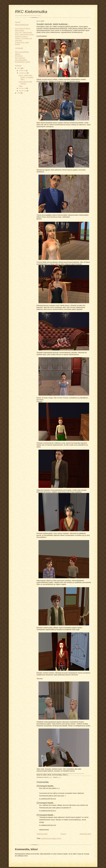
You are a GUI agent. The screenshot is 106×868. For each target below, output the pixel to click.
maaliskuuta (23, 73)
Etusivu (64, 834)
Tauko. (21, 86)
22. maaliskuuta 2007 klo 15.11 (48, 811)
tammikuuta (23, 91)
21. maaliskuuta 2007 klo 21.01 (48, 799)
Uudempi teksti (42, 834)
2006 (19, 93)
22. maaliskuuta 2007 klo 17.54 (48, 825)
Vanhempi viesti (85, 834)
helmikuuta (22, 88)
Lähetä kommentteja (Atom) (51, 838)
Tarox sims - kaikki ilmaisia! (24, 32)
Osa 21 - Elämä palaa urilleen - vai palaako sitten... (26, 77)
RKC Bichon (19, 56)
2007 (19, 68)
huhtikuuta (22, 71)
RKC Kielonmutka (31, 12)
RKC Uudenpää (20, 58)
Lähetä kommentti (44, 829)
